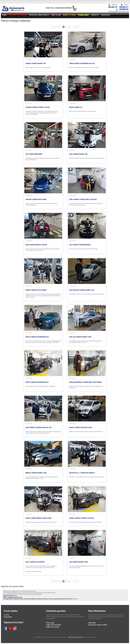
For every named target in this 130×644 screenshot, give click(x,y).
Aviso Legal (50, 623)
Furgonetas (8, 617)
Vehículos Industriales (39, 15)
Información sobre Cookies (98, 625)
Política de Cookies (53, 627)
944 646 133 (113, 7)
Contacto (95, 15)
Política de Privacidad (53, 625)
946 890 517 (124, 7)
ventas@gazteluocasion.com (118, 12)
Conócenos (106, 15)
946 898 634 (124, 9)
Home (4, 15)
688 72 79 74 (13, 596)
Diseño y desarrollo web (76, 637)
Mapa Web (92, 623)
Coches (6, 615)
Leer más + (39, 594)
